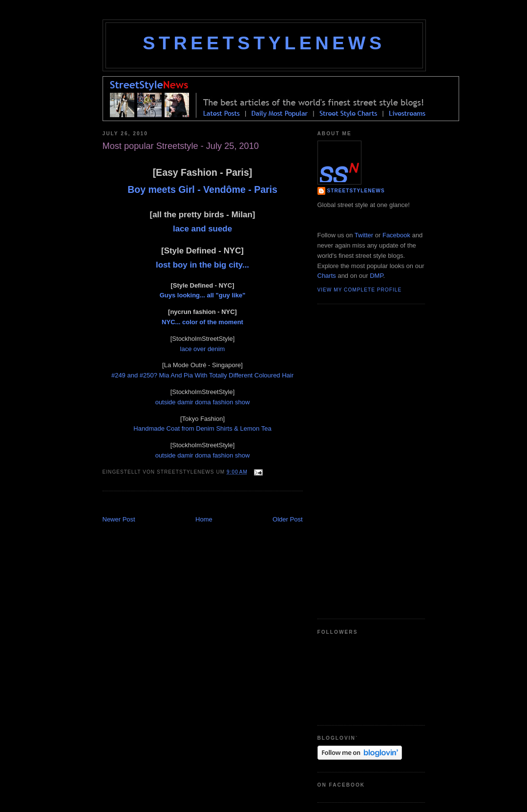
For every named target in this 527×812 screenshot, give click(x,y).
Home (204, 519)
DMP (376, 276)
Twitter (364, 235)
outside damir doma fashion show (203, 402)
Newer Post (119, 519)
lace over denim (203, 349)
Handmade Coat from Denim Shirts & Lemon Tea (202, 428)
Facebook (396, 235)
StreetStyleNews (264, 43)
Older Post (287, 519)
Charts (327, 276)
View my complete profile (360, 290)
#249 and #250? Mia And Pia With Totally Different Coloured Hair (202, 375)
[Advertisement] (217, 504)
